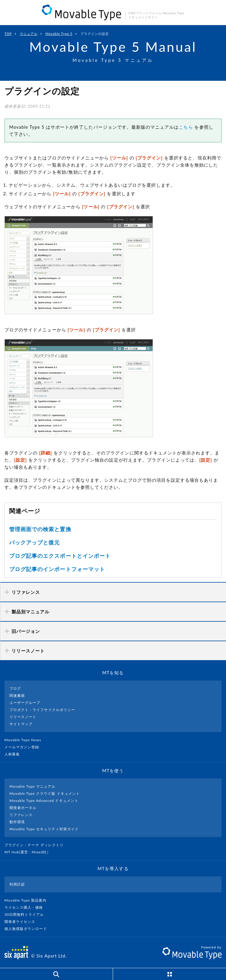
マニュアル (29, 34)
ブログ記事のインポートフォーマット (57, 569)
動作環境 (17, 822)
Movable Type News (25, 740)
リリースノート (23, 717)
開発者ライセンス (22, 922)
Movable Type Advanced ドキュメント (44, 801)
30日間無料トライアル (27, 914)
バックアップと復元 (34, 542)
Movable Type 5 (59, 34)
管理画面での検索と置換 (40, 529)
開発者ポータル (23, 808)
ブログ (15, 688)
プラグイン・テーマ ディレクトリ (36, 845)
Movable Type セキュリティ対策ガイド (44, 829)
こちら (186, 127)
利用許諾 (17, 884)
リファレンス (21, 815)
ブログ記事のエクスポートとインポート (60, 556)
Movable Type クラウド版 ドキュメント (45, 793)
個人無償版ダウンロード (28, 929)
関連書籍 (17, 695)
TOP (8, 34)
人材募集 (14, 754)
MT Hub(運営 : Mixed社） (30, 852)
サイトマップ (21, 724)
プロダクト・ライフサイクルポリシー (42, 710)
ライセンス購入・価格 (26, 907)
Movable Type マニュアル (33, 786)
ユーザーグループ (25, 703)
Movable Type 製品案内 (28, 900)
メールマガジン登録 (24, 747)
